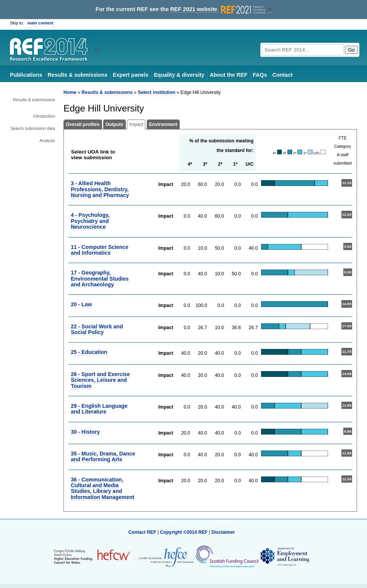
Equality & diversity (179, 75)
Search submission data (33, 128)
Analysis (47, 141)
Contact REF (142, 532)
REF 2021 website (218, 9)
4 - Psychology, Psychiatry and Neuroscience (90, 221)
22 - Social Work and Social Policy (97, 329)
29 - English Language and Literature (99, 409)
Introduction (44, 116)
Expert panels (131, 75)
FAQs (260, 75)
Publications (26, 75)
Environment (163, 124)
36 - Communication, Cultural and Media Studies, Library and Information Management (102, 488)
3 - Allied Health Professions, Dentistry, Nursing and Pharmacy (100, 189)
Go (351, 50)
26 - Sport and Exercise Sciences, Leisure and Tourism (100, 380)
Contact (282, 75)
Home (70, 92)
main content (41, 23)
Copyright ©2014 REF (184, 532)
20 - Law (81, 304)
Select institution (157, 92)
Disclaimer (223, 532)
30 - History (85, 432)
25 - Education (89, 352)
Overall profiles (83, 124)
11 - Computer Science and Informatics (100, 250)
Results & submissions (78, 75)
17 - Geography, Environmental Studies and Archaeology (100, 279)
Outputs (114, 124)
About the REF (228, 75)
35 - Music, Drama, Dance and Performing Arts (103, 456)
